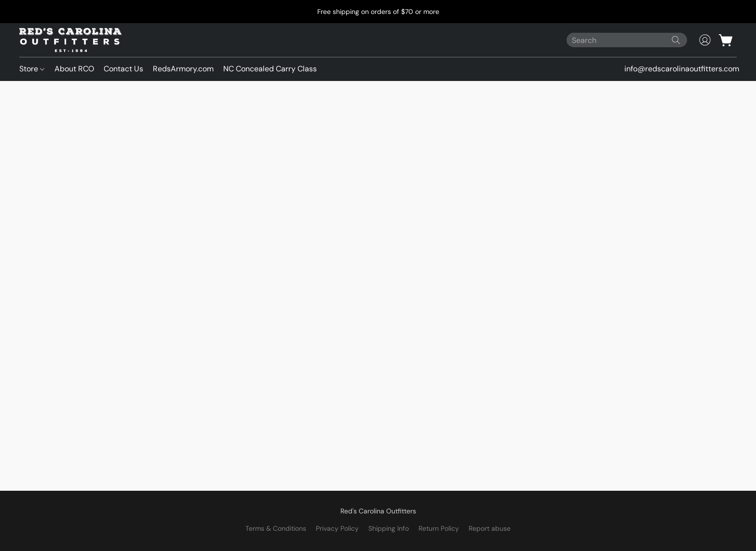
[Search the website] (676, 40)
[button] (70, 40)
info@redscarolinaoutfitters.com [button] (682, 69)
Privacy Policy (337, 528)
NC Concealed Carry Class (270, 69)
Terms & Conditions (276, 528)
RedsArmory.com (183, 69)
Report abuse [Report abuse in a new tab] (490, 528)
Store (32, 69)
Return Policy (439, 528)
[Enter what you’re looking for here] (627, 40)
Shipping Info (389, 528)
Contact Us (123, 69)
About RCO (74, 69)
